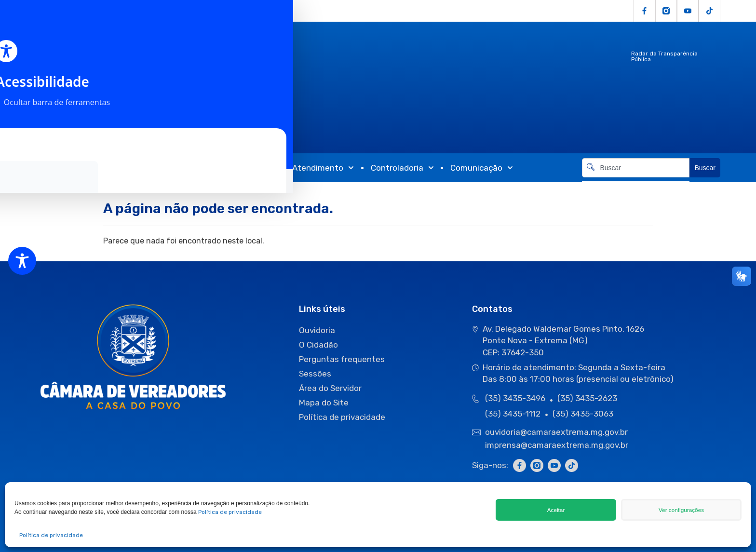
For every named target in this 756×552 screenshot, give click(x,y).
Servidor (206, 11)
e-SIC (174, 11)
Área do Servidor (330, 388)
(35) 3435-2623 (587, 398)
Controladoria (402, 168)
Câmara (56, 168)
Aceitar (556, 510)
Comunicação (482, 168)
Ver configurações (681, 510)
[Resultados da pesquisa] (636, 183)
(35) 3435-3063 (583, 414)
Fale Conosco (253, 11)
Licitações (53, 11)
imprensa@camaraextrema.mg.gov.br (557, 445)
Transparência (243, 168)
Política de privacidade (230, 512)
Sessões (315, 374)
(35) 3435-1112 (513, 414)
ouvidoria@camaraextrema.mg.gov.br (557, 432)
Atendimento (323, 168)
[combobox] (636, 168)
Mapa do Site (324, 403)
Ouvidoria (139, 11)
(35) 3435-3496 (515, 398)
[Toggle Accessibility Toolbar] (22, 261)
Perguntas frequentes (342, 359)
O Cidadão (97, 11)
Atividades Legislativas (143, 168)
